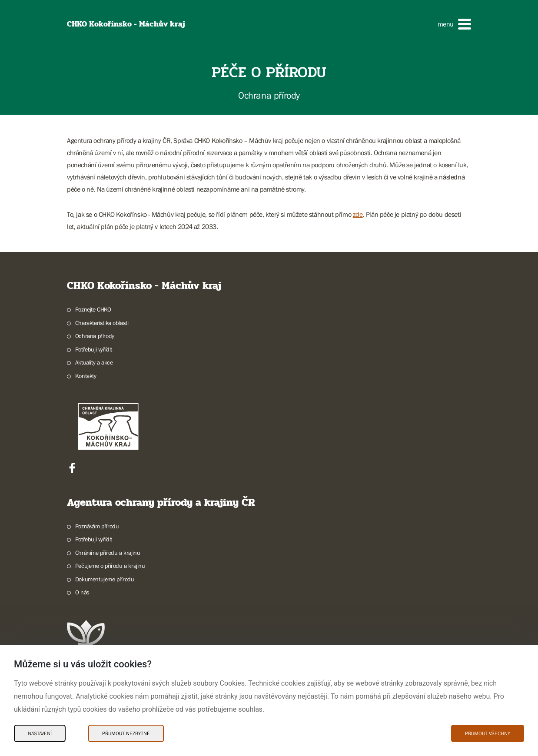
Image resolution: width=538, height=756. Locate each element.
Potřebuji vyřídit (94, 349)
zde (358, 214)
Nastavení (40, 733)
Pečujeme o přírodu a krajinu (110, 566)
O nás (82, 592)
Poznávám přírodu (97, 526)
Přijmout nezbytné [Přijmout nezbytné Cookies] (126, 733)
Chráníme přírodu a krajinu (108, 553)
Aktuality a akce (94, 362)
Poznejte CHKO (93, 309)
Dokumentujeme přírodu (105, 579)
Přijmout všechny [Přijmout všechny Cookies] (488, 733)
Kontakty (86, 376)
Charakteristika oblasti (102, 323)
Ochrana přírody (95, 336)
